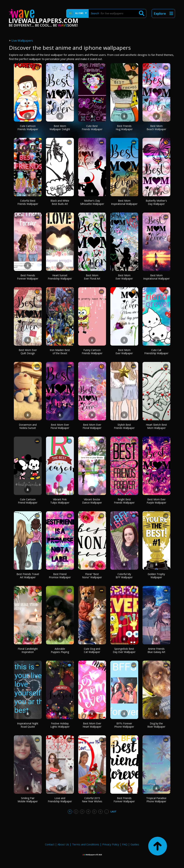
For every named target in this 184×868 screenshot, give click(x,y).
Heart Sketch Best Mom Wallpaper (156, 426)
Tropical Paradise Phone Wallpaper (156, 800)
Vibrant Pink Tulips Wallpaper (60, 501)
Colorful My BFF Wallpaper (124, 576)
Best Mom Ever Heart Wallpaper (92, 725)
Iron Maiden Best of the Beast (60, 352)
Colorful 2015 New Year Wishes (92, 800)
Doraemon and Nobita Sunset (28, 426)
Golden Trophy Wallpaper (156, 576)
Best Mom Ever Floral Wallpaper (60, 426)
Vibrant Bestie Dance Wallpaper (92, 501)
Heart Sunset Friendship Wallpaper (60, 277)
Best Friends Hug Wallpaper (124, 128)
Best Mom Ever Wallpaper (124, 277)
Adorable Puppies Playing (60, 650)
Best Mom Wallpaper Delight (60, 128)
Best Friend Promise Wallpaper (60, 576)
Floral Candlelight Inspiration (28, 650)
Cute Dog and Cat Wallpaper (92, 650)
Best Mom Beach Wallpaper (156, 128)
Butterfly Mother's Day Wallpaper (156, 202)
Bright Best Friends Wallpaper (124, 501)
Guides (135, 844)
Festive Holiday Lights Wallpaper (60, 725)
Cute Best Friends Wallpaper (92, 128)
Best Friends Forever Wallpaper (28, 277)
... (106, 811)
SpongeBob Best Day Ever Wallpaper (124, 650)
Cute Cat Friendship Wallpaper (156, 352)
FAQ (125, 844)
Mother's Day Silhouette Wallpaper (92, 202)
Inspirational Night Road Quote (28, 725)
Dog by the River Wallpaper (156, 725)
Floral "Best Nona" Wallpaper (92, 576)
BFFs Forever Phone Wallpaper (124, 725)
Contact (50, 844)
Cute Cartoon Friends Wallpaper (28, 128)
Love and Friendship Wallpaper (60, 800)
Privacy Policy (111, 844)
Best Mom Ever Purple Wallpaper (156, 501)
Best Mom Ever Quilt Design (28, 352)
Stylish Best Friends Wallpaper (124, 426)
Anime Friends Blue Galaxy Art (156, 650)
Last (113, 811)
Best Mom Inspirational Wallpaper (124, 202)
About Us (63, 844)
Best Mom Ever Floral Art (92, 277)
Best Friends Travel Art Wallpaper (28, 576)
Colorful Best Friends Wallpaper (28, 202)
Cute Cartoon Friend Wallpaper (28, 501)
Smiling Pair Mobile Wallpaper (28, 800)
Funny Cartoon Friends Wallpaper (92, 352)
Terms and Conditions (86, 844)
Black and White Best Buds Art (60, 202)
